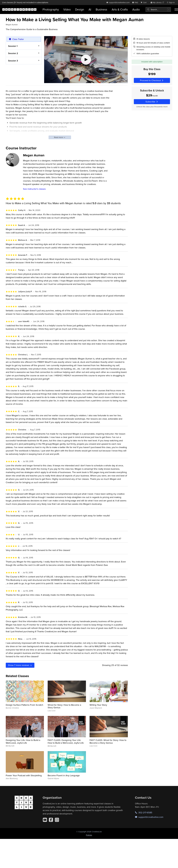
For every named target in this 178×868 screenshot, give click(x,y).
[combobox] (158, 9)
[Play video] (86, 60)
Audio (136, 9)
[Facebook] (51, 820)
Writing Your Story (98, 705)
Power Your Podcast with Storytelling (24, 775)
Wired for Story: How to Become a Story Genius (64, 706)
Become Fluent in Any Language (64, 775)
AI (90, 9)
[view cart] (144, 2)
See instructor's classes (34, 189)
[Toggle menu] (176, 9)
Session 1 (13, 46)
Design (80, 9)
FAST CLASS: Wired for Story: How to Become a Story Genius (108, 741)
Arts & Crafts (120, 9)
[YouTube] (45, 820)
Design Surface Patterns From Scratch (24, 705)
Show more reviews (20, 665)
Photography (51, 9)
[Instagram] (57, 820)
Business (101, 9)
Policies (89, 835)
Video (67, 9)
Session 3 (13, 61)
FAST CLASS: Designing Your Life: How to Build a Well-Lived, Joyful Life (66, 741)
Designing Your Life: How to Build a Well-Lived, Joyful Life (23, 741)
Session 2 (13, 53)
